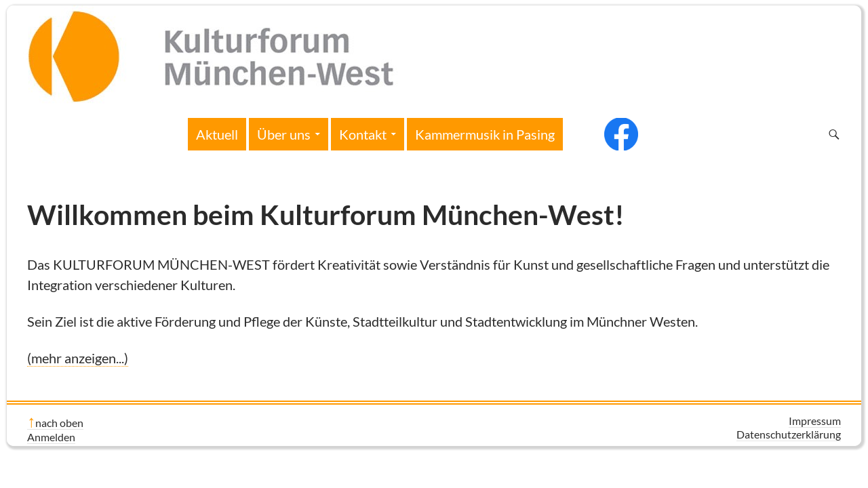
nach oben (59, 423)
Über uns (284, 134)
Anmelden (51, 437)
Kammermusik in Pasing (485, 134)
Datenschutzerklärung (789, 434)
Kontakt (363, 134)
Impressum (815, 421)
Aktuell (217, 134)
